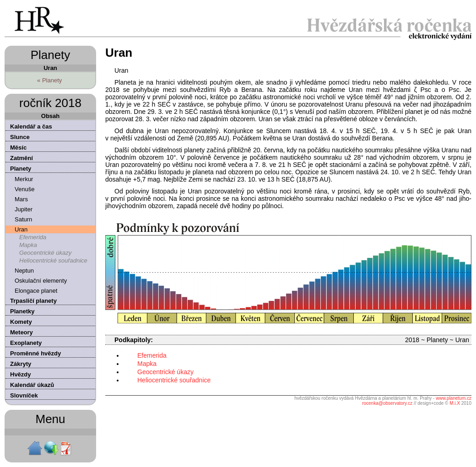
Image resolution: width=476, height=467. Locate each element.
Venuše (24, 189)
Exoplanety (26, 343)
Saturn (23, 219)
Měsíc (18, 148)
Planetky (22, 311)
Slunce (20, 137)
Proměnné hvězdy (35, 353)
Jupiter (24, 209)
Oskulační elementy (41, 281)
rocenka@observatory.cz (387, 403)
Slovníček (24, 395)
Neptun (24, 271)
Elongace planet (36, 291)
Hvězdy (21, 374)
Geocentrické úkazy (45, 253)
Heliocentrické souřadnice (53, 260)
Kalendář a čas (31, 126)
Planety (21, 169)
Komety (21, 322)
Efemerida (33, 237)
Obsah (50, 116)
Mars (21, 199)
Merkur (24, 179)
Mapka (28, 245)
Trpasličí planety (33, 301)
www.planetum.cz (454, 398)
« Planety (49, 80)
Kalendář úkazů (32, 385)
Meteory (22, 332)
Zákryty (21, 364)
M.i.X (455, 403)
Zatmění (22, 158)
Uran (21, 229)
